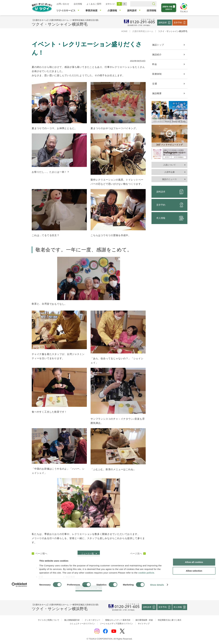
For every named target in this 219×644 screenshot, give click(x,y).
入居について (169, 165)
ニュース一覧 (87, 553)
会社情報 (78, 4)
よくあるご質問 (94, 4)
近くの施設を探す (87, 588)
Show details (157, 638)
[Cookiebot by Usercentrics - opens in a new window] (19, 638)
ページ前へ (41, 553)
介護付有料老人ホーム (143, 31)
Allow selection (194, 624)
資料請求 (163, 22)
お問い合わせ (63, 4)
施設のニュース (169, 179)
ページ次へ (136, 553)
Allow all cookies (194, 615)
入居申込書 (169, 172)
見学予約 (178, 22)
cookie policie (146, 626)
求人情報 (170, 218)
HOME (124, 31)
